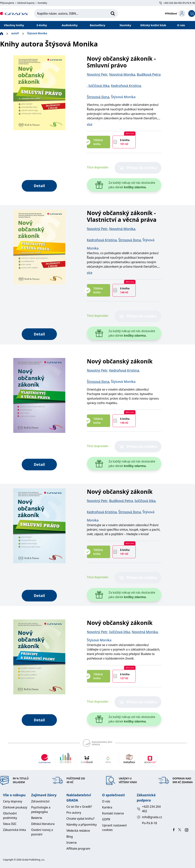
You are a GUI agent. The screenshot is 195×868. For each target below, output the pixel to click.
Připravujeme (7, 3)
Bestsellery (98, 25)
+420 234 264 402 (149, 809)
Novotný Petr (97, 74)
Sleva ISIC (10, 824)
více (90, 124)
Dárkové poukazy (15, 807)
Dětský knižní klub (153, 25)
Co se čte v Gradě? (79, 807)
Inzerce (72, 843)
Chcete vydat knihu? (80, 819)
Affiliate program (78, 849)
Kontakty (42, 3)
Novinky (125, 25)
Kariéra (107, 807)
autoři (15, 33)
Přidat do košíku (138, 168)
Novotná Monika (122, 74)
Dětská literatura (43, 824)
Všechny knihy (14, 25)
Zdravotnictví (40, 801)
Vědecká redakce (78, 831)
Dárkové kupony (26, 3)
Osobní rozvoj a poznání (42, 832)
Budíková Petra (149, 74)
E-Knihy (42, 25)
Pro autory (74, 813)
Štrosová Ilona (98, 97)
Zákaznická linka (14, 830)
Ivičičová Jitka (99, 86)
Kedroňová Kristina (126, 86)
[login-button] (175, 13)
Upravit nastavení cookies (114, 828)
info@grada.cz (149, 817)
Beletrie (36, 818)
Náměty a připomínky (82, 825)
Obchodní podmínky (10, 816)
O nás (181, 25)
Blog (70, 837)
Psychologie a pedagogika (41, 810)
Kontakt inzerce (113, 813)
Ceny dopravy (13, 801)
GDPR (106, 819)
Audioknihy (70, 25)
